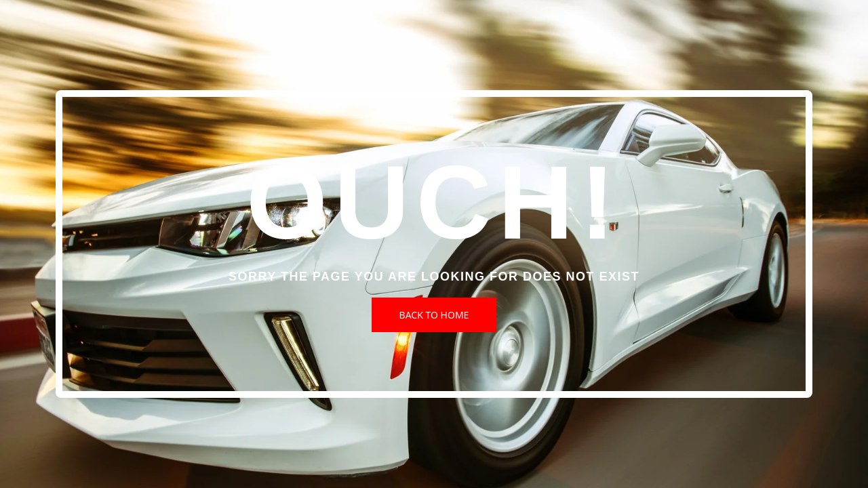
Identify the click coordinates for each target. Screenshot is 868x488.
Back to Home (434, 315)
